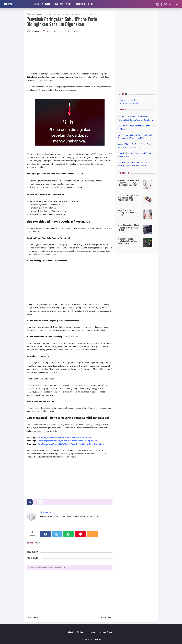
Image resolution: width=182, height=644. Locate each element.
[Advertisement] (70, 53)
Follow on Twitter (126, 100)
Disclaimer (81, 632)
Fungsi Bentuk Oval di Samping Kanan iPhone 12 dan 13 (127, 213)
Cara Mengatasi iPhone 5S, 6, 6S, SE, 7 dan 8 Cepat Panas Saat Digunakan (71, 444)
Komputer (81, 4)
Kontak (92, 632)
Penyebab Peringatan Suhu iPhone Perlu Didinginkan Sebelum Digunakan (62, 21)
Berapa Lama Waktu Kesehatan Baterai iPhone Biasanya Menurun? (128, 241)
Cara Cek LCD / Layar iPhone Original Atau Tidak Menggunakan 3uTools (128, 198)
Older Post (106, 617)
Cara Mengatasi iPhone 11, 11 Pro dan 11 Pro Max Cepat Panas (65, 437)
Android (70, 4)
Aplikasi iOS (47, 4)
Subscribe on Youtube (128, 103)
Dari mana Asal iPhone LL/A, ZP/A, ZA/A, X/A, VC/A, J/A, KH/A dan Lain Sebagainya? (128, 183)
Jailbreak (59, 4)
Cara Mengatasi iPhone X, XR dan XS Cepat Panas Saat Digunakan (67, 441)
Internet (92, 4)
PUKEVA (7, 4)
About (71, 632)
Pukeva (47, 512)
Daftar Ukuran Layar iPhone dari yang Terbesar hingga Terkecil (128, 228)
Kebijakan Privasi (106, 632)
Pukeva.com (97, 639)
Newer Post (33, 617)
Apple (37, 4)
